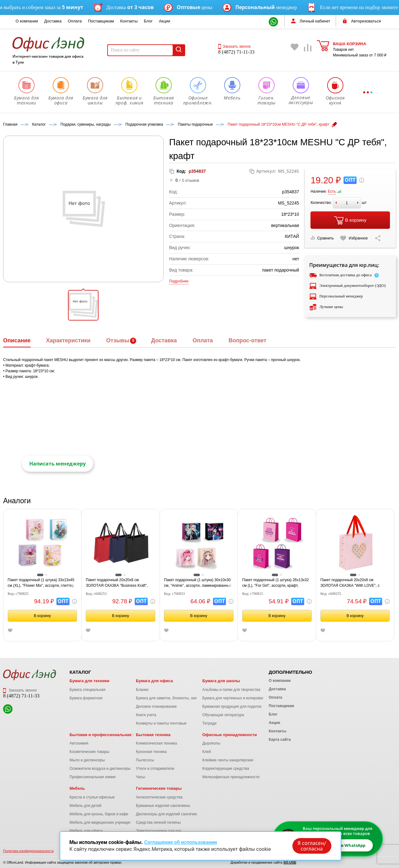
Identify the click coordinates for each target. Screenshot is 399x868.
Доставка (53, 21)
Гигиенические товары (159, 788)
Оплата (75, 21)
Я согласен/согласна (312, 846)
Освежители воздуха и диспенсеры (100, 769)
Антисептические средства (159, 797)
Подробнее (179, 281)
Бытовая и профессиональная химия (107, 735)
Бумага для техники (89, 681)
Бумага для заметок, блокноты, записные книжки (178, 698)
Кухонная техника (151, 752)
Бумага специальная (87, 690)
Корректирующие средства (226, 769)
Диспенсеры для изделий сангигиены (168, 814)
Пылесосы (145, 760)
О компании (27, 21)
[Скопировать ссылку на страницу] (378, 238)
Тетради (209, 723)
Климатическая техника (156, 743)
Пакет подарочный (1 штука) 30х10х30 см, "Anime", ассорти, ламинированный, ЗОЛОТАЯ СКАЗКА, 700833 (198, 583)
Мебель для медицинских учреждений (103, 822)
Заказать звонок (234, 46)
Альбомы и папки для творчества (231, 690)
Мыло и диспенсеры (87, 760)
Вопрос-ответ (247, 340)
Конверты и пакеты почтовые (161, 723)
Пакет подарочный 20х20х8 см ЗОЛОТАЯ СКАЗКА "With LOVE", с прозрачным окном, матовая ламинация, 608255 (350, 583)
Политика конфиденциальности (28, 851)
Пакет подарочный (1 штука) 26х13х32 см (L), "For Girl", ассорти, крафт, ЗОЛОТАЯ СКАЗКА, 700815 (276, 583)
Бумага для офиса (154, 681)
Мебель (77, 788)
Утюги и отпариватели (155, 769)
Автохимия (79, 743)
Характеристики (68, 340)
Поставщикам (101, 21)
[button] (83, 305)
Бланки (142, 690)
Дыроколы (211, 743)
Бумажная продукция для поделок (232, 706)
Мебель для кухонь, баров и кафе (99, 814)
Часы (140, 777)
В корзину (350, 220)
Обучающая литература (223, 715)
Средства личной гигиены (158, 822)
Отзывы (118, 340)
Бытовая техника (153, 735)
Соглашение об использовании (180, 842)
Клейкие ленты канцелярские (228, 760)
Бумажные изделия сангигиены (163, 806)
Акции (165, 21)
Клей (207, 752)
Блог (148, 21)
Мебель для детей (85, 806)
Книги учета (146, 715)
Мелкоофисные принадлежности (231, 777)
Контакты (129, 21)
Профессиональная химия (93, 777)
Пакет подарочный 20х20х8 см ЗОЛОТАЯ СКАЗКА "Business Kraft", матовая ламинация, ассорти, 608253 (118, 583)
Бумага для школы (221, 681)
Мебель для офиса (86, 831)
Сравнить (322, 238)
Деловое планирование (156, 706)
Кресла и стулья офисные (92, 797)
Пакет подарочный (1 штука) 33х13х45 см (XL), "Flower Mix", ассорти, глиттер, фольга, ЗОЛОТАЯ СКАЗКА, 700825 (41, 583)
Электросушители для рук (159, 831)
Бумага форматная (86, 698)
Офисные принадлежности (230, 735)
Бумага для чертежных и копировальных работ (243, 698)
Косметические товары (89, 752)
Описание (17, 340)
